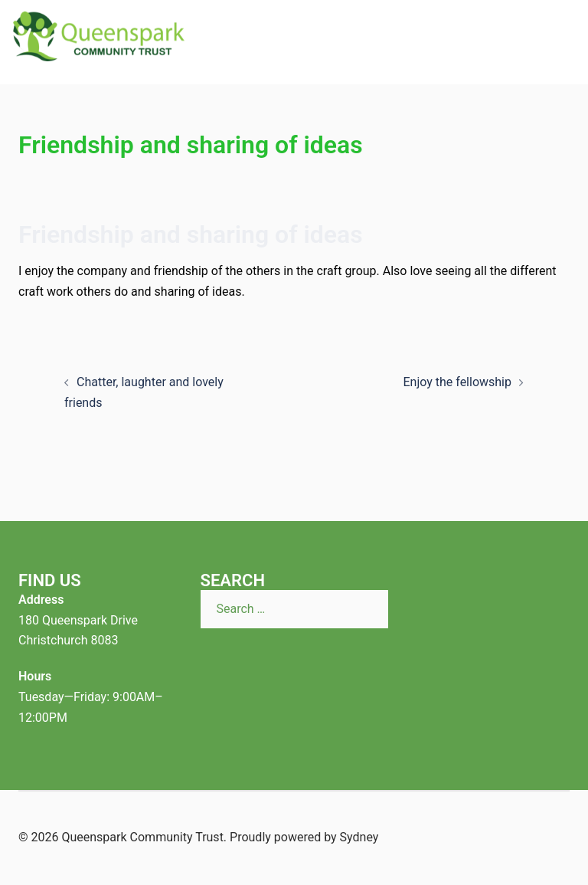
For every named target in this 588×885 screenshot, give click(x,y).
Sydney (359, 837)
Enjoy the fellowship (457, 382)
